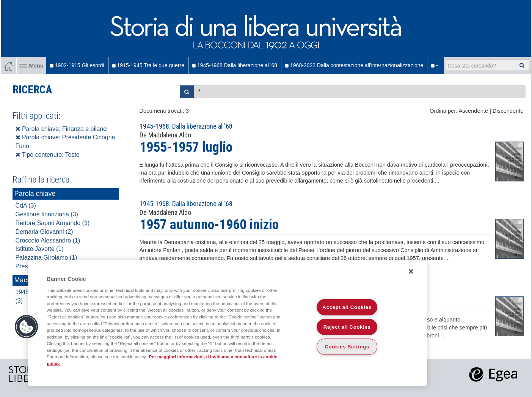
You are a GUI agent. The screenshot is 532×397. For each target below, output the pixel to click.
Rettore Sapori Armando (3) (53, 223)
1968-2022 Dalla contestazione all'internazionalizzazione (354, 65)
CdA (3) (26, 206)
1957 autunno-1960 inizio (209, 225)
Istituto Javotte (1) (40, 249)
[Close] (411, 271)
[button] (27, 327)
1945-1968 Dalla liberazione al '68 (235, 65)
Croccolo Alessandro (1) (48, 240)
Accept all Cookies (347, 307)
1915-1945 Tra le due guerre (148, 65)
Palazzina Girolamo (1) (46, 258)
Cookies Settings (347, 347)
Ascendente (473, 111)
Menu (31, 66)
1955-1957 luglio (186, 147)
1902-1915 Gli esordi (77, 65)
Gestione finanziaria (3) (47, 214)
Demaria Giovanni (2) (44, 232)
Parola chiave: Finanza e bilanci (62, 129)
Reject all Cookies (347, 327)
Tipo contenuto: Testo (48, 155)
